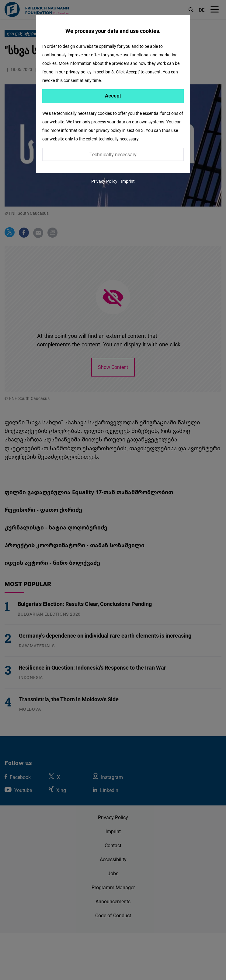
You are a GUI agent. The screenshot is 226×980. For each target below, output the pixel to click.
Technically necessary (113, 154)
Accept (113, 96)
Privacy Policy (104, 181)
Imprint (128, 181)
